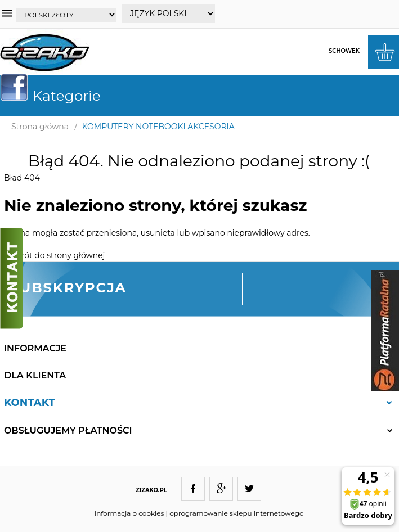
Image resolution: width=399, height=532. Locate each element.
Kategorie (55, 96)
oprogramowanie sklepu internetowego (236, 513)
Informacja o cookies (129, 513)
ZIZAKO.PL (151, 490)
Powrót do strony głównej (54, 255)
